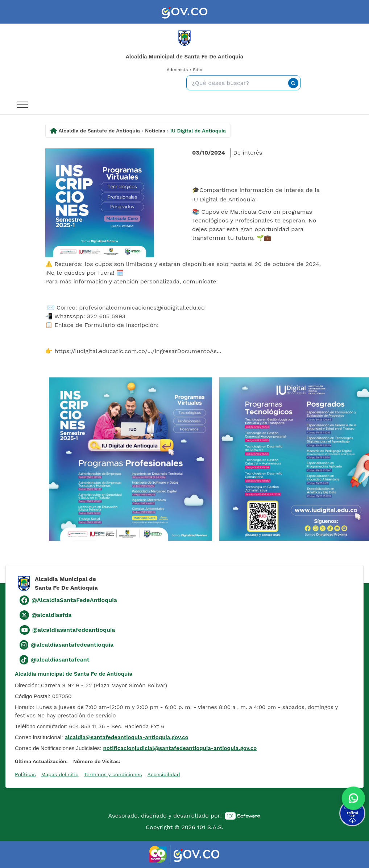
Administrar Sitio (184, 70)
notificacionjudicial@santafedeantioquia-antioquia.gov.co (180, 748)
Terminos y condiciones (113, 774)
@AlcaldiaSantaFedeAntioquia (74, 600)
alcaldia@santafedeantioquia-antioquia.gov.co (127, 737)
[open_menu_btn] (22, 105)
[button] (353, 799)
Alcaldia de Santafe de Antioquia (99, 131)
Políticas (25, 774)
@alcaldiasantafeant (60, 660)
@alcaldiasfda (51, 615)
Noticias (155, 131)
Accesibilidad (164, 774)
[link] (184, 12)
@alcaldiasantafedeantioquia (74, 630)
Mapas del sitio (60, 774)
